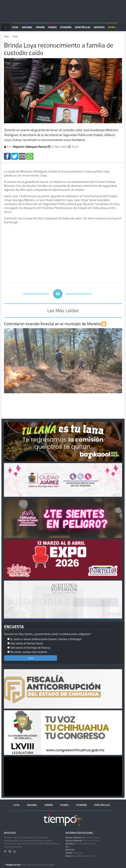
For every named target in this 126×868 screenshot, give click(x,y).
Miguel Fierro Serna (82, 837)
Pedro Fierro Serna (82, 841)
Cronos (52, 27)
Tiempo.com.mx (13, 865)
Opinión (40, 27)
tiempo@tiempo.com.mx (80, 856)
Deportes (99, 27)
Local (15, 27)
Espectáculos (83, 27)
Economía (66, 27)
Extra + (112, 27)
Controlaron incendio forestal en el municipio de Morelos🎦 (55, 324)
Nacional (27, 27)
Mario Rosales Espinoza (80, 844)
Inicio (6, 36)
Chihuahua (74, 853)
